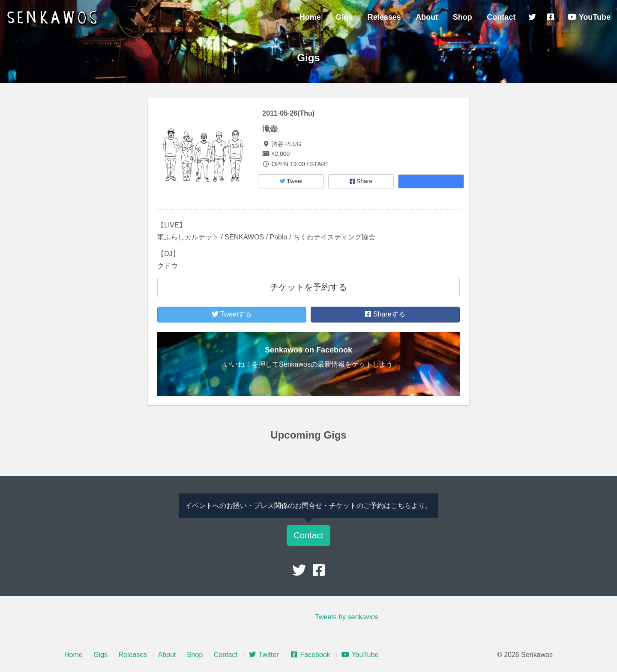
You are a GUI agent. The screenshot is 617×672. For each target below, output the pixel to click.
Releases (384, 17)
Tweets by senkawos (347, 617)
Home (310, 17)
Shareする (385, 314)
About (427, 17)
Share (361, 181)
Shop (463, 17)
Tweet (291, 181)
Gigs (344, 17)
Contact (501, 17)
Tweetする (232, 314)
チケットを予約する (308, 287)
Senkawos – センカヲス (54, 18)
